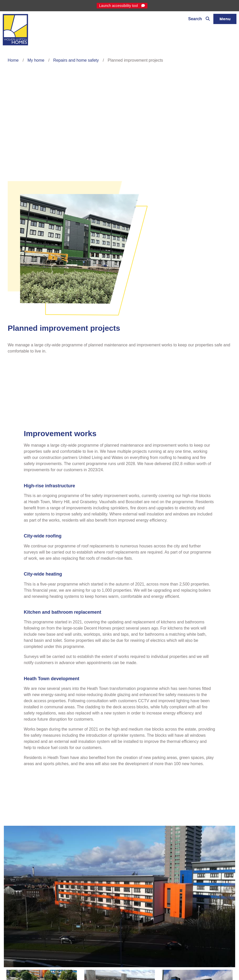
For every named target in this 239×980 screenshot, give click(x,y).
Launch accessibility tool (119, 6)
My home (36, 60)
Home (13, 60)
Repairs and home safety (76, 60)
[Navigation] (225, 19)
